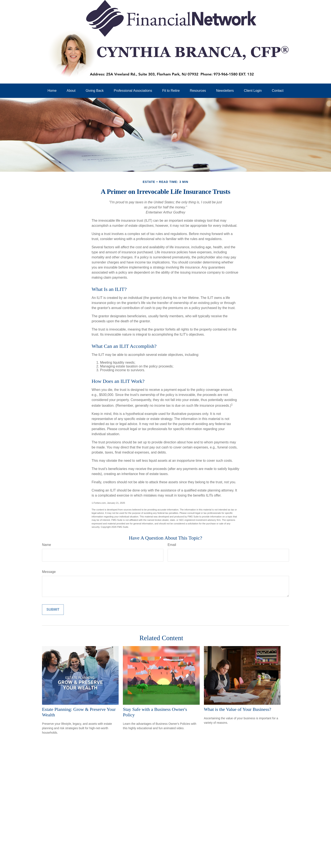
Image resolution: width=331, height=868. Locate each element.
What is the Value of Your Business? (238, 709)
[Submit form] (53, 610)
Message (49, 572)
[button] (52, 91)
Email (172, 545)
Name (47, 545)
